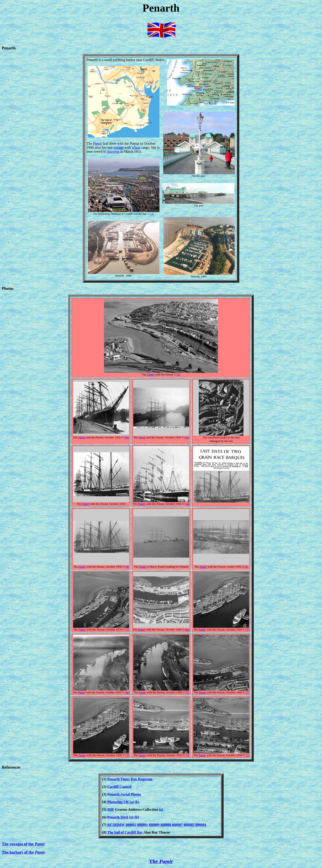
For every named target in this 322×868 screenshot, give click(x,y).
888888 (166, 825)
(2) (178, 375)
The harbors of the (23, 852)
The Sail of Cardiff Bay (125, 832)
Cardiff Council (119, 787)
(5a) (187, 437)
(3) (152, 214)
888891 (143, 825)
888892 (131, 825)
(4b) (127, 437)
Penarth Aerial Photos (124, 794)
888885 (189, 825)
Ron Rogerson (141, 779)
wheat (136, 147)
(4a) (187, 504)
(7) (127, 629)
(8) (127, 567)
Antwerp (113, 152)
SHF (111, 810)
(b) (137, 802)
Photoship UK (118, 802)
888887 (178, 825)
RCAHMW (116, 825)
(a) (132, 802)
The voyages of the (23, 844)
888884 (201, 825)
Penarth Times (119, 779)
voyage (119, 147)
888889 (154, 825)
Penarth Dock (118, 817)
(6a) (187, 629)
